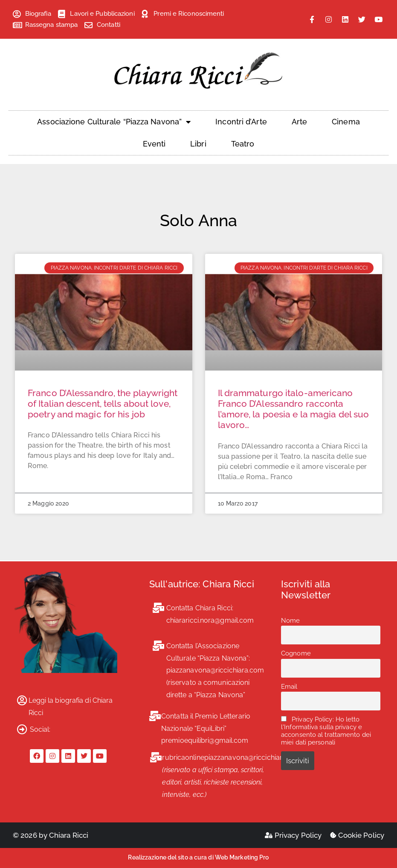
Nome (290, 621)
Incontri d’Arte (241, 122)
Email (289, 687)
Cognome (296, 653)
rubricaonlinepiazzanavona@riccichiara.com (232, 757)
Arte (299, 122)
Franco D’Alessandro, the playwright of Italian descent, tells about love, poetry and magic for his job (103, 404)
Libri (198, 144)
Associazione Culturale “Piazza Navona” (114, 122)
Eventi (154, 144)
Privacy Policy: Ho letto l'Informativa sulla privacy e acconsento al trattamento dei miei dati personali (326, 731)
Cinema (346, 122)
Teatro (243, 144)
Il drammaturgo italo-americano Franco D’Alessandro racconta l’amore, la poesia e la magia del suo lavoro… (294, 409)
